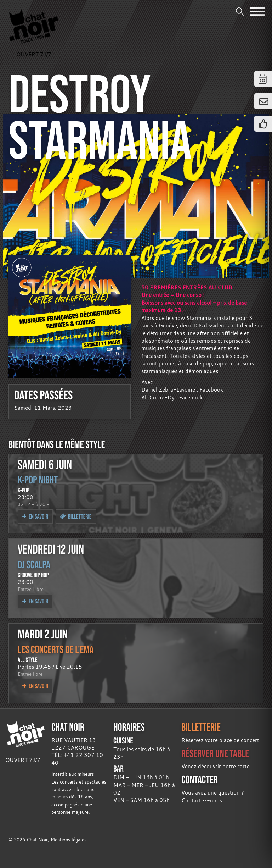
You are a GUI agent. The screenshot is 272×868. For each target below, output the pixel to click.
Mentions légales (69, 840)
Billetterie (76, 516)
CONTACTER (200, 779)
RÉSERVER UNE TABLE (215, 753)
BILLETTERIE (201, 727)
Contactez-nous (202, 800)
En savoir (35, 516)
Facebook (211, 389)
